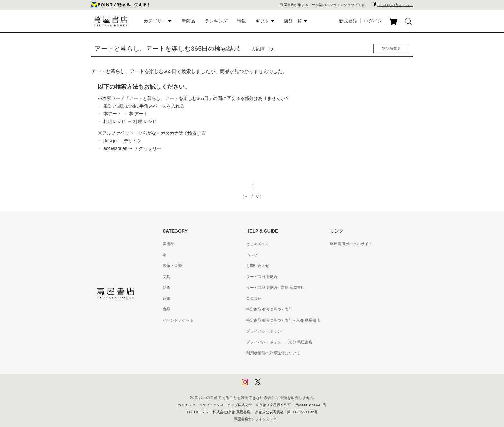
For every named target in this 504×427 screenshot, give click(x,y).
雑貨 (166, 288)
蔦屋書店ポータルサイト (351, 244)
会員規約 (254, 298)
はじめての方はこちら (395, 5)
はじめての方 (258, 244)
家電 (166, 298)
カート (394, 25)
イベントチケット (178, 320)
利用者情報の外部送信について (273, 353)
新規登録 (348, 21)
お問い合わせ (258, 266)
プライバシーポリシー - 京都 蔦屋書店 (279, 342)
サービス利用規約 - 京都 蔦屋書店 (275, 288)
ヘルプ (252, 255)
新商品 (188, 21)
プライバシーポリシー (265, 331)
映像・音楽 (172, 266)
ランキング (216, 21)
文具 (166, 277)
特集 (241, 21)
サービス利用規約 (262, 277)
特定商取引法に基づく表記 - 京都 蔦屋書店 (283, 320)
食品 (166, 309)
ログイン (373, 21)
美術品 (168, 244)
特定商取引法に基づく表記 (269, 309)
